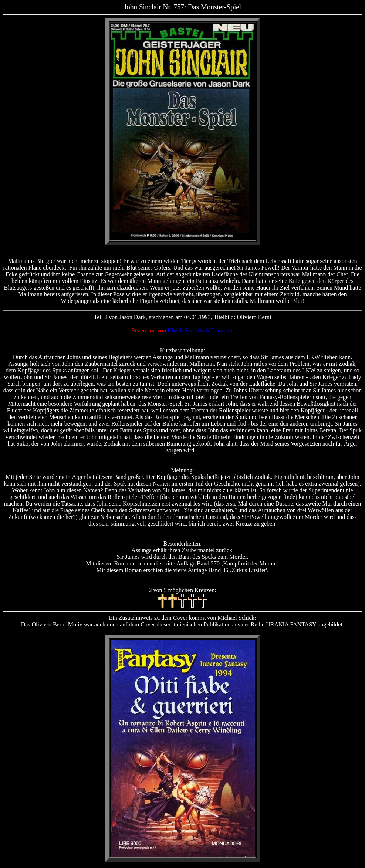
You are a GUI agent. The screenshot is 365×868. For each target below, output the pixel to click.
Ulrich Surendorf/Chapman (200, 330)
